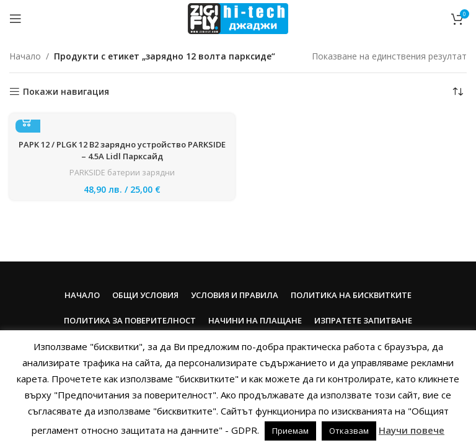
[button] (28, 120)
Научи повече (412, 430)
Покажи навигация (66, 92)
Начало (25, 56)
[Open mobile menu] (15, 19)
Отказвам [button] (349, 431)
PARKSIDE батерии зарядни (122, 172)
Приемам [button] (290, 431)
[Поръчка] (457, 92)
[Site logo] (238, 18)
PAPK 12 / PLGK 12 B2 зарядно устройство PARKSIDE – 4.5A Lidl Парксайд (122, 151)
